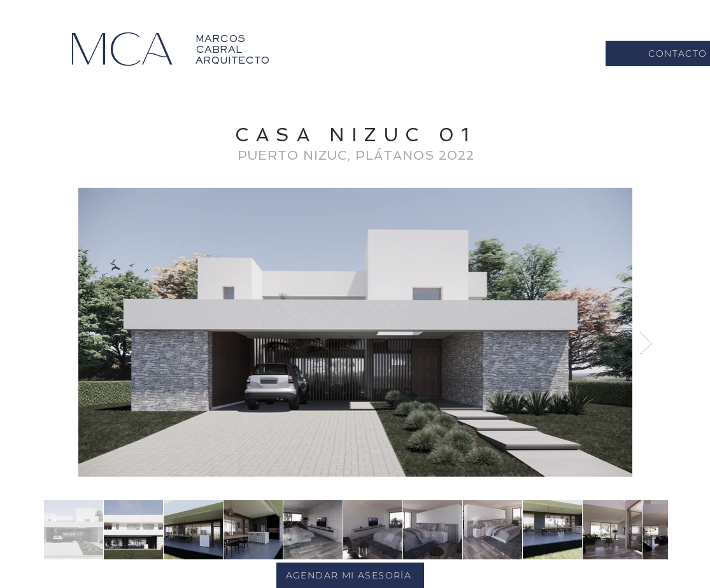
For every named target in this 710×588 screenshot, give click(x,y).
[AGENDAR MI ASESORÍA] (350, 575)
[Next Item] (646, 343)
